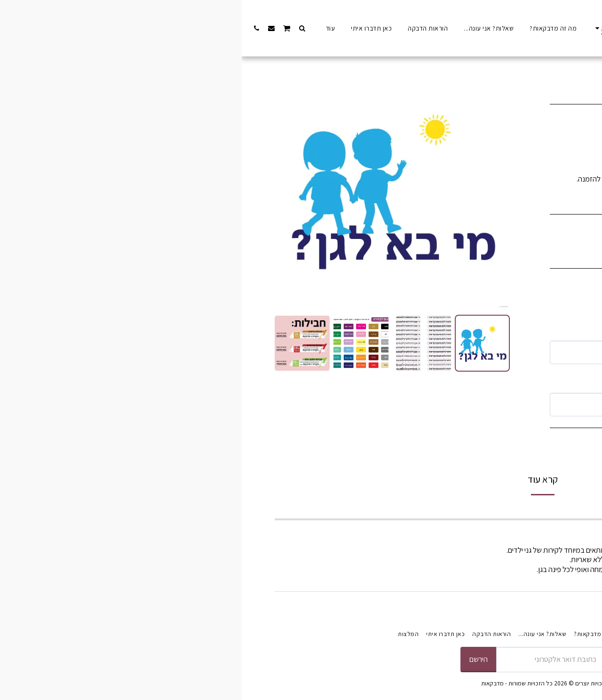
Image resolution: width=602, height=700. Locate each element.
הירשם (237, 659)
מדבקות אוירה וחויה (487, 64)
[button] (60, 28)
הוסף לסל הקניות (449, 452)
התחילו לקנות (535, 64)
